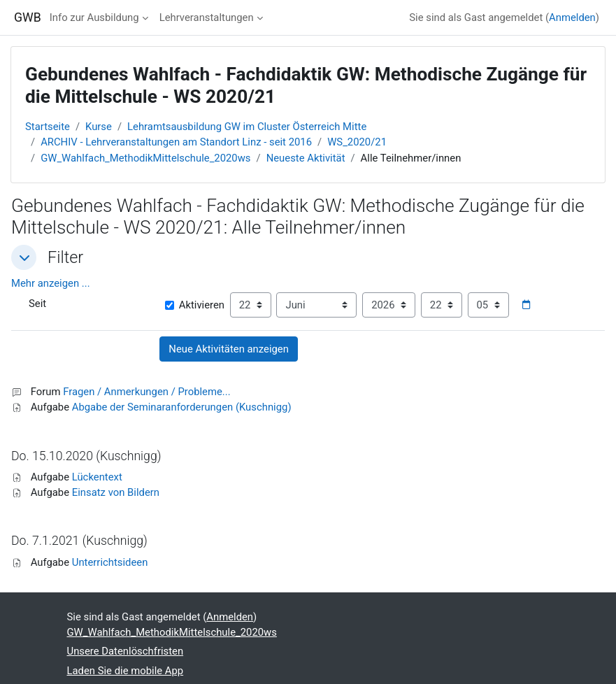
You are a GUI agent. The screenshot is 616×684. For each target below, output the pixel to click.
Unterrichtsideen (110, 562)
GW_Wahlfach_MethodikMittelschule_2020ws (145, 158)
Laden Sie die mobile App (126, 671)
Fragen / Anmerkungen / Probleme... (146, 392)
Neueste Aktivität (306, 158)
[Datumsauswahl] (526, 305)
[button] (24, 257)
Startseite (48, 127)
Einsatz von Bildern (116, 492)
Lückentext (97, 477)
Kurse (99, 127)
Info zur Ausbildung (94, 17)
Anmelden (572, 17)
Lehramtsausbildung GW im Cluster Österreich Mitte (247, 127)
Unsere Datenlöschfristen (126, 651)
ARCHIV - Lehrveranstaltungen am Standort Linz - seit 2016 (176, 142)
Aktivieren (195, 305)
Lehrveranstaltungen (207, 17)
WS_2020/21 (357, 142)
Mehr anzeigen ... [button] (51, 283)
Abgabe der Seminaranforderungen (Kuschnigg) (182, 407)
